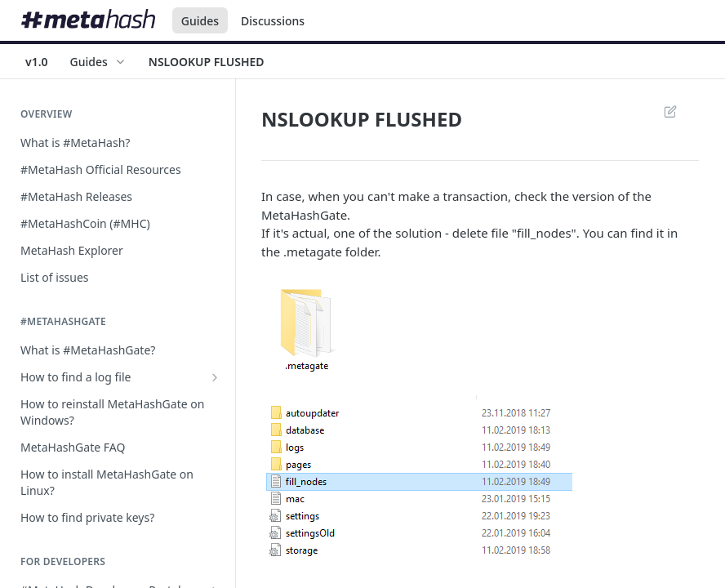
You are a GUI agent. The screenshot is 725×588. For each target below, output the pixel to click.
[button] (480, 328)
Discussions (273, 21)
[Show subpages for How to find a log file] (215, 377)
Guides (200, 21)
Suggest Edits (670, 111)
